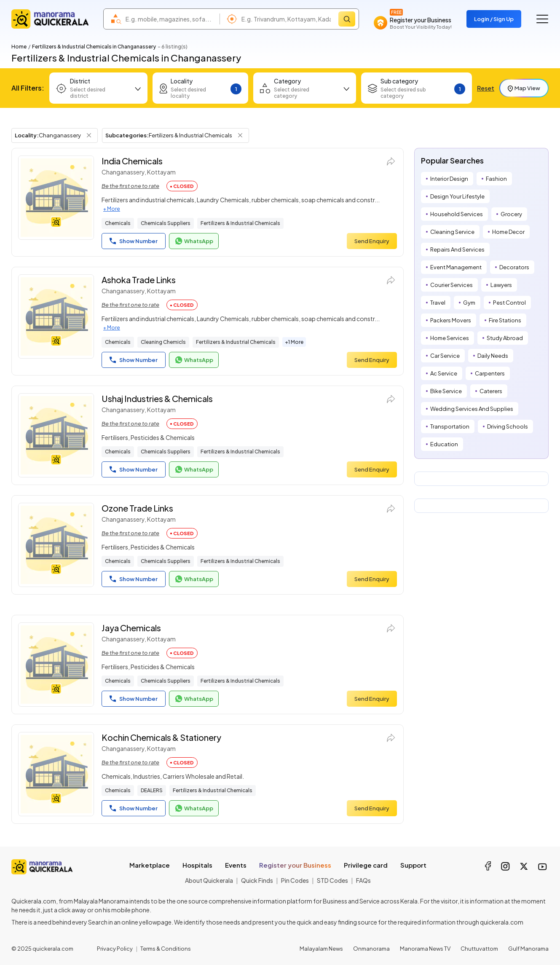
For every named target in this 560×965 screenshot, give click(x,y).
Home (19, 47)
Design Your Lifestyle (457, 196)
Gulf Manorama (528, 949)
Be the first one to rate (130, 186)
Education (444, 444)
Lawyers (501, 285)
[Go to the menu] (542, 19)
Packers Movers (451, 320)
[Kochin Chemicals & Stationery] (56, 774)
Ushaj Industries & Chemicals (157, 398)
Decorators (514, 267)
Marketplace (150, 865)
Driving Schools (508, 426)
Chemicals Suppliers (166, 223)
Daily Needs (493, 356)
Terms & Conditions (166, 949)
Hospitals (197, 865)
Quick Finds (257, 880)
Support (413, 865)
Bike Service (446, 391)
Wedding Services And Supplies (472, 409)
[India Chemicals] (56, 198)
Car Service (445, 356)
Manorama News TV (425, 949)
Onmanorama (371, 949)
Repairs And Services (457, 249)
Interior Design (449, 179)
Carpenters (490, 373)
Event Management (456, 267)
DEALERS (152, 790)
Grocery (511, 214)
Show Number (134, 241)
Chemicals (118, 223)
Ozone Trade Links (137, 508)
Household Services (457, 214)
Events (236, 865)
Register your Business (295, 865)
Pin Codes (295, 880)
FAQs (363, 880)
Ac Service (444, 373)
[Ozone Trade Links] (56, 545)
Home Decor (508, 232)
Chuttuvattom (479, 949)
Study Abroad (505, 338)
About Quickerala (209, 880)
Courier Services (451, 285)
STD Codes (332, 880)
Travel (438, 303)
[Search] (347, 19)
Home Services (450, 338)
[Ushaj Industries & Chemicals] (56, 435)
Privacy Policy (115, 949)
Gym (469, 303)
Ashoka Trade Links (139, 280)
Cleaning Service (452, 232)
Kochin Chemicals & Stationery (161, 737)
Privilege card (366, 865)
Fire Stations (505, 320)
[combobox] (170, 19)
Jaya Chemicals (131, 628)
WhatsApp (194, 241)
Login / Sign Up (494, 19)
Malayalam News (321, 949)
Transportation (450, 426)
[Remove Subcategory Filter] (240, 135)
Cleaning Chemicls (163, 342)
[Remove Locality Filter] (89, 135)
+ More (112, 209)
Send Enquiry (372, 241)
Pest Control (509, 303)
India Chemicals (132, 161)
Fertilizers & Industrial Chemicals (240, 223)
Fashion (496, 179)
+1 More (294, 342)
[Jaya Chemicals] (56, 665)
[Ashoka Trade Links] (56, 316)
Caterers (491, 391)
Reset (486, 88)
